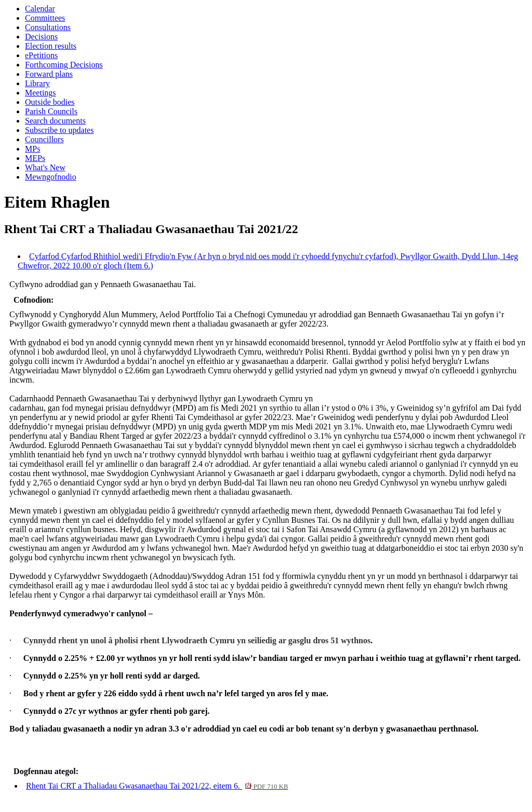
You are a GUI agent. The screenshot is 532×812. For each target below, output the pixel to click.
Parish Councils (51, 111)
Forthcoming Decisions (64, 65)
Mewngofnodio (51, 177)
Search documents (55, 121)
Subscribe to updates (59, 130)
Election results (51, 46)
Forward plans (49, 74)
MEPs (35, 158)
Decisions (41, 37)
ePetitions (41, 55)
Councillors (44, 139)
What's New (45, 167)
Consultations (48, 27)
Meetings (41, 93)
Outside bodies (50, 102)
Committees (45, 18)
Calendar (40, 9)
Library (37, 83)
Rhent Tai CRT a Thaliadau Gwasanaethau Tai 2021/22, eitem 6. (157, 786)
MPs (32, 149)
